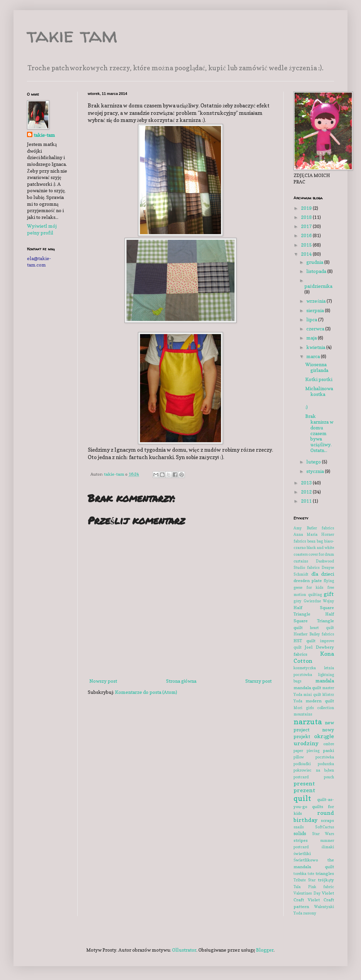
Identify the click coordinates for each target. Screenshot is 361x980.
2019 (307, 208)
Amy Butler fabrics (314, 528)
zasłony (310, 913)
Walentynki (324, 907)
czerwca (316, 329)
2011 (307, 501)
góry (297, 601)
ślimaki (328, 847)
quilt (302, 798)
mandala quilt (307, 688)
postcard (301, 777)
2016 (307, 235)
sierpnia (316, 310)
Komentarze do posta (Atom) (146, 692)
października (318, 286)
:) (307, 407)
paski (328, 750)
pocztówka (325, 757)
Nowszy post (103, 681)
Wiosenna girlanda (317, 367)
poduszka (326, 764)
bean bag (315, 541)
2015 (307, 245)
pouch (329, 777)
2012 (307, 492)
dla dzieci (323, 574)
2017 (307, 226)
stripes (301, 840)
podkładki (302, 764)
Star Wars (323, 834)
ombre (329, 744)
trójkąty (326, 880)
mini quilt (312, 695)
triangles (325, 873)
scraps (327, 820)
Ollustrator (184, 950)
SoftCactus (325, 827)
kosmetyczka (305, 668)
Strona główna (181, 681)
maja (312, 338)
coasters (301, 554)
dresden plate (308, 581)
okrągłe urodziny (314, 740)
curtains (301, 561)
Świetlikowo (306, 860)
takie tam (72, 35)
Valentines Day (307, 893)
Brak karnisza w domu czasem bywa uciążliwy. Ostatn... (319, 433)
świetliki (302, 853)
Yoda (298, 913)
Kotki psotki (319, 379)
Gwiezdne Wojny (319, 601)
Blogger (265, 950)
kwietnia (316, 347)
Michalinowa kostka (319, 391)
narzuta (308, 721)
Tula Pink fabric (314, 887)
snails (299, 827)
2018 (307, 217)
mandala (325, 681)
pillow (299, 757)
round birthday (314, 816)
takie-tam (44, 135)
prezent (304, 790)
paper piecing (307, 751)
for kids (315, 587)
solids (300, 833)
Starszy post (258, 681)
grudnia (315, 262)
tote (311, 874)
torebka (300, 874)
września (316, 301)
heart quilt (322, 628)
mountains (303, 714)
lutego (314, 462)
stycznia (316, 471)
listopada (317, 271)
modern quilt (320, 701)
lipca (312, 319)
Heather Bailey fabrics (314, 634)
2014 (307, 254)
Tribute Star (304, 880)
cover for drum (321, 554)
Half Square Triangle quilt (314, 621)
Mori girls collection (314, 708)
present (304, 783)
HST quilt (304, 641)
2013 (307, 483)
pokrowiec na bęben (314, 770)
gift (329, 594)
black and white (320, 548)
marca (314, 356)
